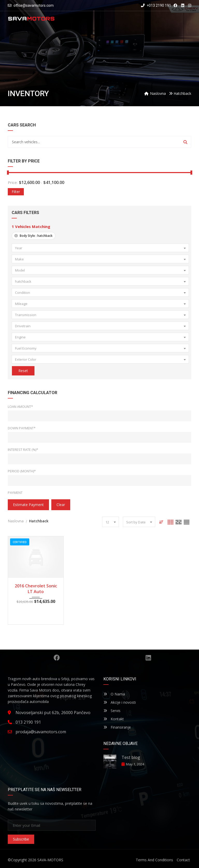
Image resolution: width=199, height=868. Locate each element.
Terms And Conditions (154, 860)
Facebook (57, 658)
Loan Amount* (20, 407)
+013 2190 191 (156, 5)
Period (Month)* (22, 471)
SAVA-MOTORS (50, 860)
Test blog (131, 757)
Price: (13, 182)
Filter (16, 192)
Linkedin (148, 658)
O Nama (114, 694)
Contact (183, 860)
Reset (23, 371)
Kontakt (114, 719)
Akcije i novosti (120, 702)
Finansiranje (117, 727)
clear (61, 505)
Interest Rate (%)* (23, 450)
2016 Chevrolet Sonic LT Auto (36, 589)
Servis (112, 711)
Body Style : (34, 236)
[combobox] (100, 248)
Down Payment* (22, 428)
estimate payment (28, 505)
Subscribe (21, 839)
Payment (15, 493)
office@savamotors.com (34, 5)
